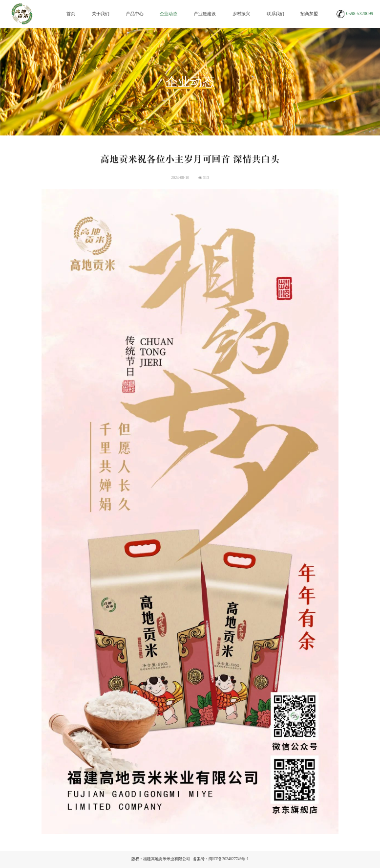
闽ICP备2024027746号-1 (229, 859)
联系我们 (275, 14)
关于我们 (101, 14)
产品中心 (135, 14)
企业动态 (169, 14)
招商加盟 (309, 14)
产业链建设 (205, 14)
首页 (71, 14)
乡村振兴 (241, 14)
